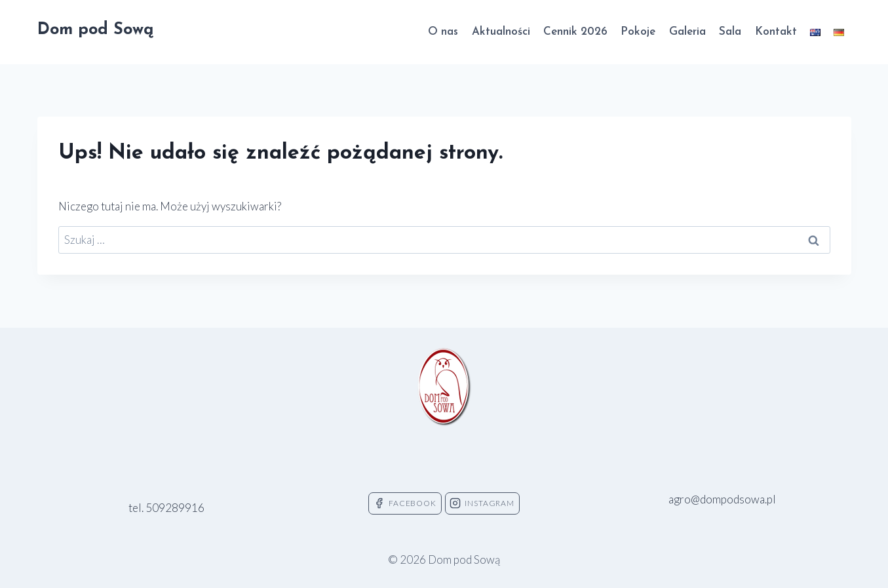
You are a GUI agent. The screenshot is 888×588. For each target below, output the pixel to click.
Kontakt (776, 32)
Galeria (687, 32)
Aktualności (501, 32)
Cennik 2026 (575, 32)
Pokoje (638, 32)
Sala (730, 32)
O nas (443, 32)
